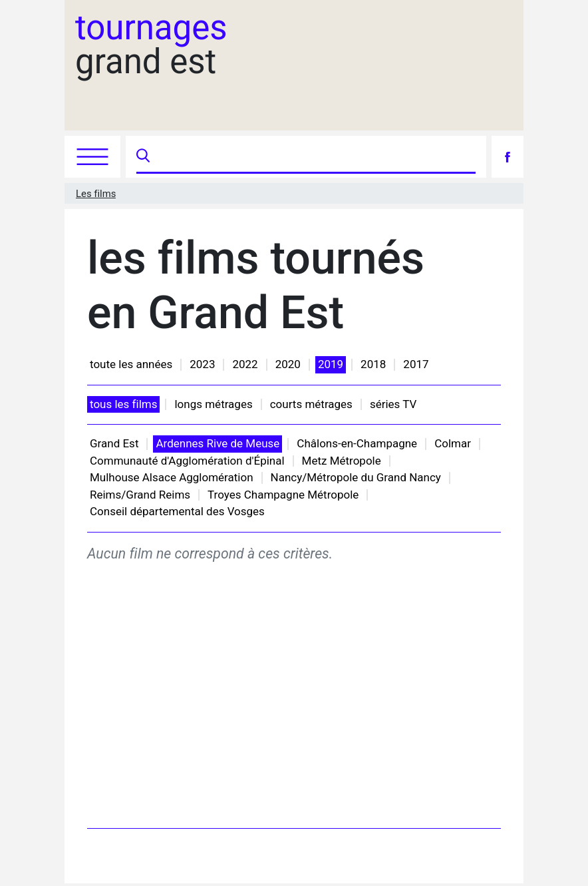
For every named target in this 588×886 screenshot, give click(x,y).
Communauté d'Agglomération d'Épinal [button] (187, 461)
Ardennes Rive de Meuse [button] (218, 443)
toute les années (131, 364)
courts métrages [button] (311, 404)
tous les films (123, 404)
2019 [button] (331, 364)
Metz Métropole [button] (342, 461)
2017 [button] (416, 364)
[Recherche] (314, 157)
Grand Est (114, 443)
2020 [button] (288, 364)
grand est (151, 45)
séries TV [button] (393, 404)
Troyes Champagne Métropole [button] (283, 495)
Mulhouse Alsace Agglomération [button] (172, 477)
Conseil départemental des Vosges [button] (177, 511)
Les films (96, 194)
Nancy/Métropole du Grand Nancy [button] (356, 477)
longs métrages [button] (213, 404)
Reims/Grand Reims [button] (140, 495)
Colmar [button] (453, 443)
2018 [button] (373, 364)
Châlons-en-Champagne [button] (357, 443)
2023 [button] (202, 364)
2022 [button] (245, 364)
